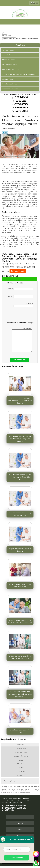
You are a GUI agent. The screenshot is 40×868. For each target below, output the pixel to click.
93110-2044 (21, 111)
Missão (20, 830)
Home (20, 817)
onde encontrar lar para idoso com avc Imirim (20, 586)
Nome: (20, 289)
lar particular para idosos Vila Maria (20, 731)
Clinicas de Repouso (9, 60)
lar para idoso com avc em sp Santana (20, 550)
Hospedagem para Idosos (11, 69)
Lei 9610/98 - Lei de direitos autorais (20, 792)
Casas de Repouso (9, 55)
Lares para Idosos (8, 79)
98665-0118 (21, 108)
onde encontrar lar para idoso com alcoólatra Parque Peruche (20, 621)
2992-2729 (21, 104)
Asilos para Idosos (8, 50)
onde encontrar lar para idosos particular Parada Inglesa (20, 657)
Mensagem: (22, 340)
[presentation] (20, 315)
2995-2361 (21, 101)
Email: (21, 297)
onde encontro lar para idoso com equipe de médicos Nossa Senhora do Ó (20, 694)
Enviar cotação (20, 360)
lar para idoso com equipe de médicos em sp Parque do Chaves (20, 439)
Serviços (20, 45)
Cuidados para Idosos (10, 65)
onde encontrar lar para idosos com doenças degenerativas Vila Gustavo (20, 401)
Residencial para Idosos (11, 89)
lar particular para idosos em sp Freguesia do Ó (20, 514)
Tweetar (5, 132)
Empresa (20, 823)
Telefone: (23, 305)
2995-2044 (21, 97)
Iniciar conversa (17, 858)
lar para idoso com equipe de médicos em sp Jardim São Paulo (20, 477)
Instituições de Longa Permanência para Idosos (19, 74)
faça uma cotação (18, 271)
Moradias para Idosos (10, 84)
